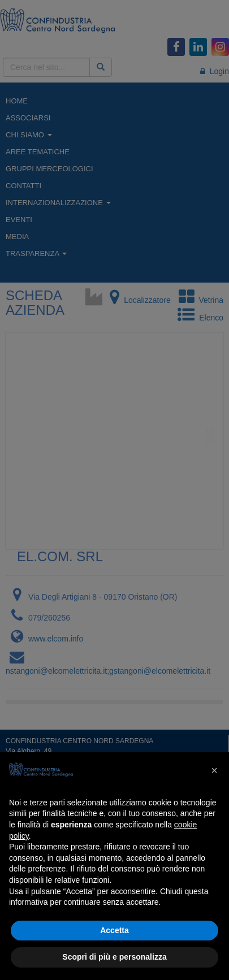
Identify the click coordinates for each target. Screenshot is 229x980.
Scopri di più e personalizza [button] (114, 957)
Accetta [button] (114, 930)
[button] (214, 770)
